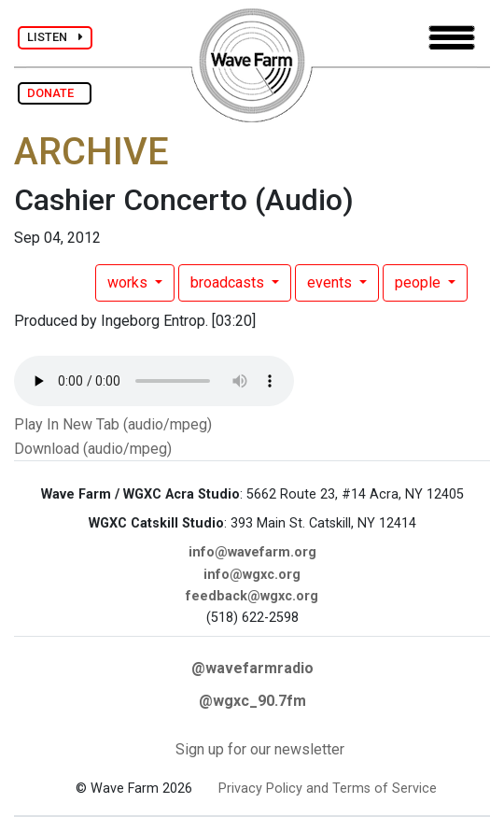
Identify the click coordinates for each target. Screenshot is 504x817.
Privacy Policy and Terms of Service (328, 789)
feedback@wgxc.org (252, 596)
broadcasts (229, 282)
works (129, 282)
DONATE (55, 93)
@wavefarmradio (252, 668)
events (331, 282)
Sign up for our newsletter (260, 749)
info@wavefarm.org (252, 552)
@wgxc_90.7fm (252, 701)
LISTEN (55, 37)
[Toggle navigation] (452, 38)
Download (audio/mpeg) (93, 449)
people (420, 282)
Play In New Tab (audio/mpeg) (113, 424)
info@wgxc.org (252, 575)
